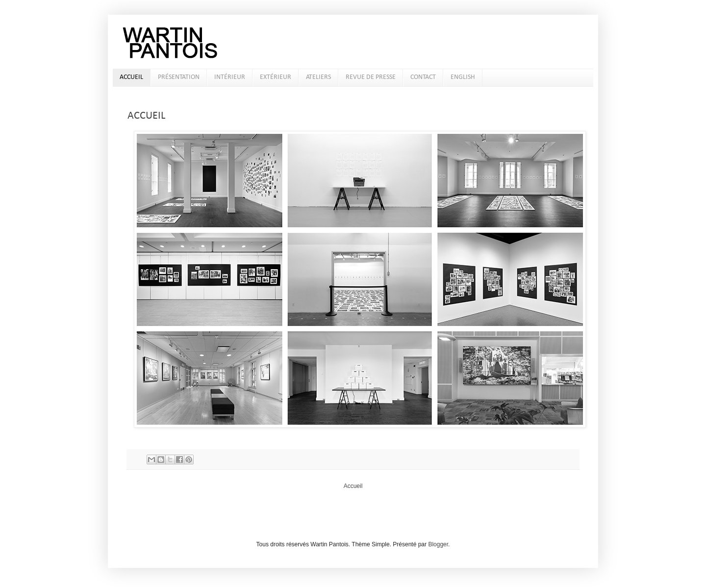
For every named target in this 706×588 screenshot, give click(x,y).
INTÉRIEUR (230, 77)
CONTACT (423, 77)
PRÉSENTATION (179, 77)
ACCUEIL (131, 77)
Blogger (438, 544)
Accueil (353, 486)
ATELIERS (318, 77)
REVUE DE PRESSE (371, 77)
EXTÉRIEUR (276, 77)
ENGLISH (463, 77)
